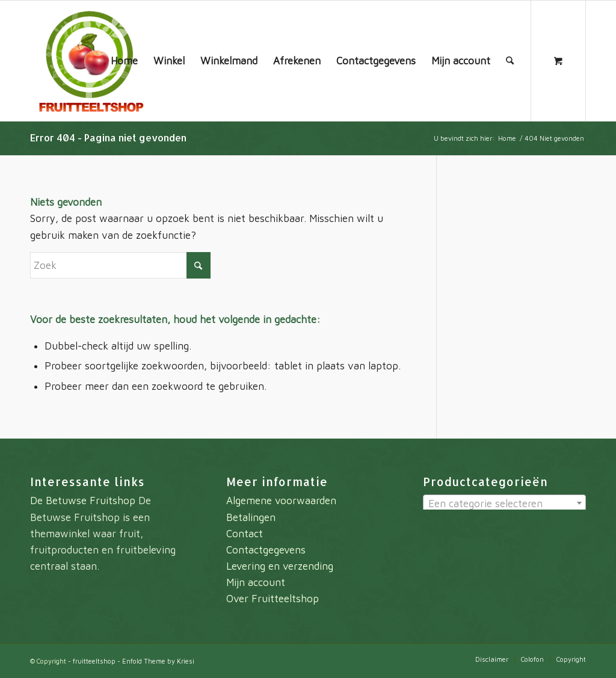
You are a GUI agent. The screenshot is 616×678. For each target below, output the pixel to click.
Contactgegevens (266, 550)
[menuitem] (124, 61)
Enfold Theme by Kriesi (158, 661)
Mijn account (256, 582)
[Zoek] (510, 61)
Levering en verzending (280, 566)
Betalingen (251, 517)
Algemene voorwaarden (281, 501)
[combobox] (504, 503)
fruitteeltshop (94, 661)
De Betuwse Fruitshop (83, 501)
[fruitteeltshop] (90, 61)
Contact (245, 534)
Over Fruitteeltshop (273, 599)
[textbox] (504, 504)
